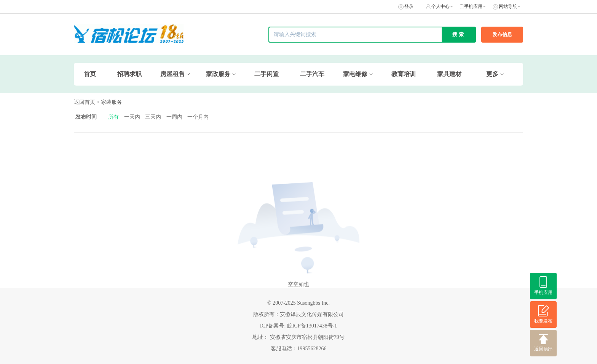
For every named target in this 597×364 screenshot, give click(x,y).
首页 (90, 74)
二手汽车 (312, 74)
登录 (409, 6)
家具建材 (449, 74)
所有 (113, 117)
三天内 (153, 117)
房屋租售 (172, 74)
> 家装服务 (109, 102)
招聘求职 (129, 74)
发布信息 (502, 34)
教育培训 (404, 74)
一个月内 (198, 117)
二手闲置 (267, 74)
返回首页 (85, 102)
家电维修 (355, 74)
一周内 (174, 117)
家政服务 (218, 74)
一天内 (132, 117)
